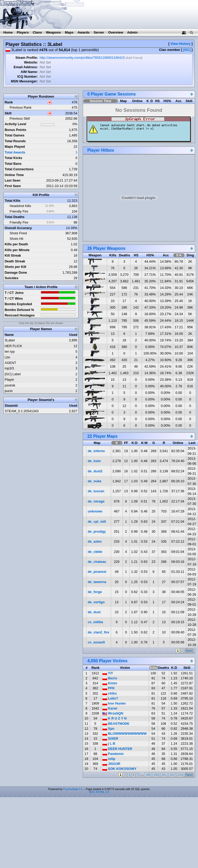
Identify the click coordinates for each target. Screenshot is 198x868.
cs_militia (95, 622)
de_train (94, 461)
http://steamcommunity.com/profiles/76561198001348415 (82, 58)
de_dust (94, 612)
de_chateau (97, 562)
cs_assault (96, 642)
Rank (9, 102)
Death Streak (15, 261)
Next (189, 651)
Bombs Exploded (18, 304)
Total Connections (19, 169)
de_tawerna (97, 582)
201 (164, 775)
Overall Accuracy (18, 228)
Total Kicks (13, 158)
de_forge (95, 592)
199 (148, 775)
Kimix (110, 683)
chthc (110, 693)
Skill (8, 113)
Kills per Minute (17, 250)
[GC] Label (13, 374)
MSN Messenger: (24, 81)
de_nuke (95, 481)
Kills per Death (16, 244)
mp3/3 (9, 368)
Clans (37, 32)
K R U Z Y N (114, 718)
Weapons (53, 32)
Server (99, 32)
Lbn (7, 357)
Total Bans (13, 164)
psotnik (10, 385)
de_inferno (96, 451)
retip (109, 759)
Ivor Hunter (114, 703)
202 (172, 775)
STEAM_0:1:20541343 (22, 411)
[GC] (187, 50)
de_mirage (96, 501)
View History (181, 44)
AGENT (10, 363)
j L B (109, 743)
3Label (10, 340)
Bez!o (110, 678)
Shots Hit (16, 239)
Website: (31, 62)
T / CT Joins (14, 293)
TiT (108, 673)
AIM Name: (29, 72)
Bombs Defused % (19, 310)
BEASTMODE (116, 724)
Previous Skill (20, 118)
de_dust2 (95, 471)
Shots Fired (18, 233)
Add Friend (134, 58)
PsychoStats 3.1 (73, 789)
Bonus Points (15, 130)
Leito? (110, 698)
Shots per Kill (15, 267)
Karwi (110, 708)
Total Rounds (15, 141)
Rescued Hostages (20, 315)
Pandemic (113, 754)
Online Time (14, 175)
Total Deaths (15, 217)
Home (8, 32)
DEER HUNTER (117, 749)
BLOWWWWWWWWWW (125, 734)
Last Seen (13, 180)
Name (9, 335)
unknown (95, 511)
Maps (69, 32)
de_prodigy (97, 531)
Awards (84, 32)
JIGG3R (111, 764)
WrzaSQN (113, 713)
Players (23, 32)
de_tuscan (96, 491)
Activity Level (16, 124)
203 (180, 775)
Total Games (15, 135)
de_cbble (95, 552)
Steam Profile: (27, 58)
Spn (108, 729)
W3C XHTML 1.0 (99, 792)
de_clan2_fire (98, 632)
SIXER (110, 739)
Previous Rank (21, 107)
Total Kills (13, 201)
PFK (109, 688)
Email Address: (26, 67)
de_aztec (95, 541)
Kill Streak (13, 255)
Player (9, 380)
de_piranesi (97, 572)
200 (156, 775)
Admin (132, 32)
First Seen (13, 186)
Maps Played (15, 147)
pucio (9, 391)
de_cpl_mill (97, 522)
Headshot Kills (20, 206)
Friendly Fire (19, 211)
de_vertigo (96, 602)
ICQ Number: (28, 76)
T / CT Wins (14, 298)
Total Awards (15, 152)
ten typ (10, 351)
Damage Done (16, 272)
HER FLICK (13, 346)
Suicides (12, 278)
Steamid (11, 406)
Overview (116, 32)
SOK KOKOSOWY (119, 769)
